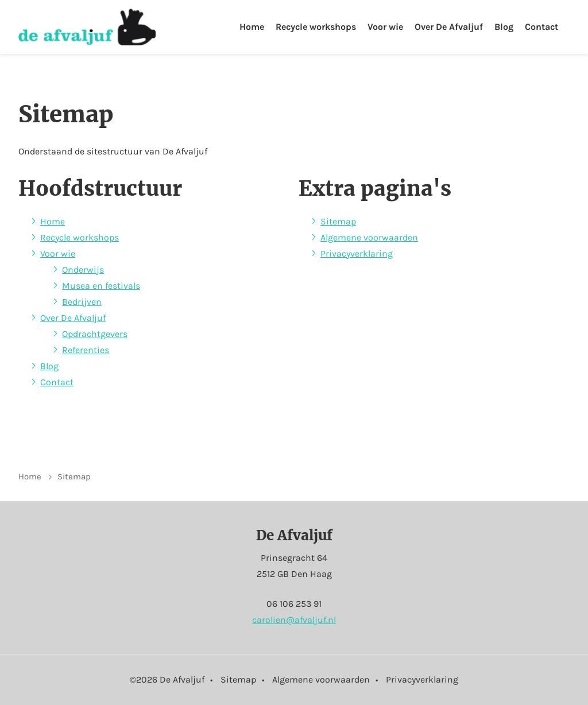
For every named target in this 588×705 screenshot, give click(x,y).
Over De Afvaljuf (449, 27)
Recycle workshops (316, 27)
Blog (504, 27)
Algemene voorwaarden (369, 237)
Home (252, 27)
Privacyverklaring (357, 253)
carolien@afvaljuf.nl (294, 620)
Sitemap (338, 221)
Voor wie (385, 27)
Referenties (86, 350)
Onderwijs (83, 270)
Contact (541, 27)
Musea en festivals (101, 286)
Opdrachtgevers (95, 334)
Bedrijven (82, 302)
